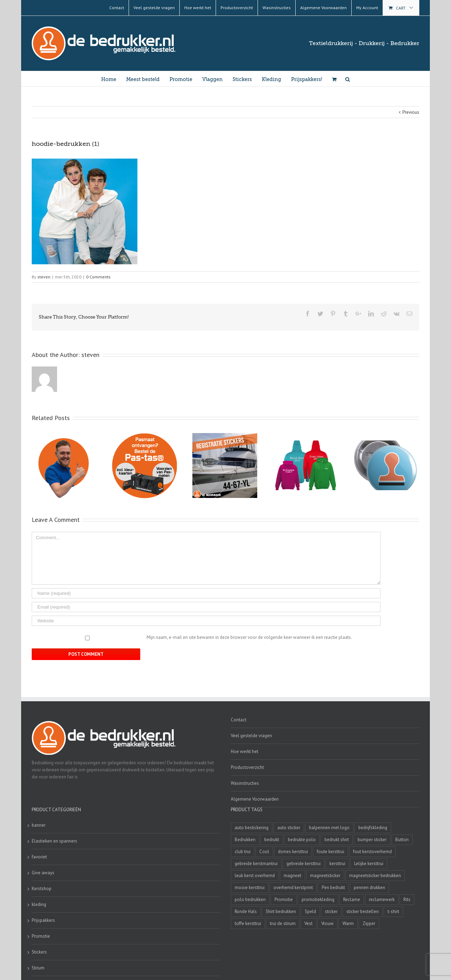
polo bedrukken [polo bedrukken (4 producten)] (250, 899)
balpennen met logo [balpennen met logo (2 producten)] (329, 828)
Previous (411, 112)
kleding (39, 904)
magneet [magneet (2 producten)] (292, 876)
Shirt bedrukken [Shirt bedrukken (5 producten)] (281, 911)
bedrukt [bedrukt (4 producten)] (272, 840)
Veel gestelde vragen (251, 736)
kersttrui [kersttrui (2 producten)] (337, 864)
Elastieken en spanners (54, 841)
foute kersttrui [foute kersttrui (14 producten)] (330, 852)
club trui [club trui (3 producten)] (243, 852)
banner (39, 825)
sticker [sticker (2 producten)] (331, 911)
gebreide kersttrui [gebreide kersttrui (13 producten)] (304, 864)
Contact (239, 720)
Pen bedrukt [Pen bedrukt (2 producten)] (333, 887)
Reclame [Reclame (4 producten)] (352, 899)
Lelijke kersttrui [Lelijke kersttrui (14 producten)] (369, 864)
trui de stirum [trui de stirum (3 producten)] (283, 923)
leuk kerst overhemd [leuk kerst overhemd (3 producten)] (255, 876)
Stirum (38, 968)
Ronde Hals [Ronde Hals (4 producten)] (246, 911)
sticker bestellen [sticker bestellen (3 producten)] (363, 911)
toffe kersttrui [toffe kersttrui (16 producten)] (248, 923)
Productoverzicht (247, 767)
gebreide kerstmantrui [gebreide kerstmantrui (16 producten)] (256, 864)
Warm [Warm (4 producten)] (348, 923)
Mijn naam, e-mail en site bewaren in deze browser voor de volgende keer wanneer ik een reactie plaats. (249, 637)
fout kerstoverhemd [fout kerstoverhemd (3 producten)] (372, 852)
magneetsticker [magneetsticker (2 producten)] (325, 876)
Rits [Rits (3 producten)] (407, 899)
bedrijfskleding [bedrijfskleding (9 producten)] (373, 828)
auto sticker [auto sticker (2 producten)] (289, 828)
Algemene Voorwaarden (255, 799)
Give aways (43, 873)
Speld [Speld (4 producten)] (310, 911)
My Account (367, 8)
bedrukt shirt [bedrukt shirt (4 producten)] (337, 840)
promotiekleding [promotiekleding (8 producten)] (318, 899)
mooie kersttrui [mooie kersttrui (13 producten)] (250, 887)
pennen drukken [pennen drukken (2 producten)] (369, 887)
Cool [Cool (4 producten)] (264, 852)
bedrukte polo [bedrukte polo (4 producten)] (302, 840)
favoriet (39, 857)
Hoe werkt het (245, 751)
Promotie (41, 936)
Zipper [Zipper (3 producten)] (369, 923)
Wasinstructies (245, 783)
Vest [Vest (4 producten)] (308, 923)
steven (44, 277)
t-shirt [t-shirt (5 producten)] (393, 911)
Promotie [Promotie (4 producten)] (284, 899)
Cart (401, 8)
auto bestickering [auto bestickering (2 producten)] (252, 828)
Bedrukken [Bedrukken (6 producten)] (245, 840)
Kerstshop (42, 889)
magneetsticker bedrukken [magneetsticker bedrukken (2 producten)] (375, 876)
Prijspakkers (43, 920)
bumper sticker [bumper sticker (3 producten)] (372, 840)
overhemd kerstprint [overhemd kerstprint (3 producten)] (293, 887)
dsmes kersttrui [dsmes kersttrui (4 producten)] (293, 852)
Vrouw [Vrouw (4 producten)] (328, 923)
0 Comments (98, 277)
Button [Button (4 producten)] (402, 840)
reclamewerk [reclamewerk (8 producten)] (382, 899)
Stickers (39, 952)
